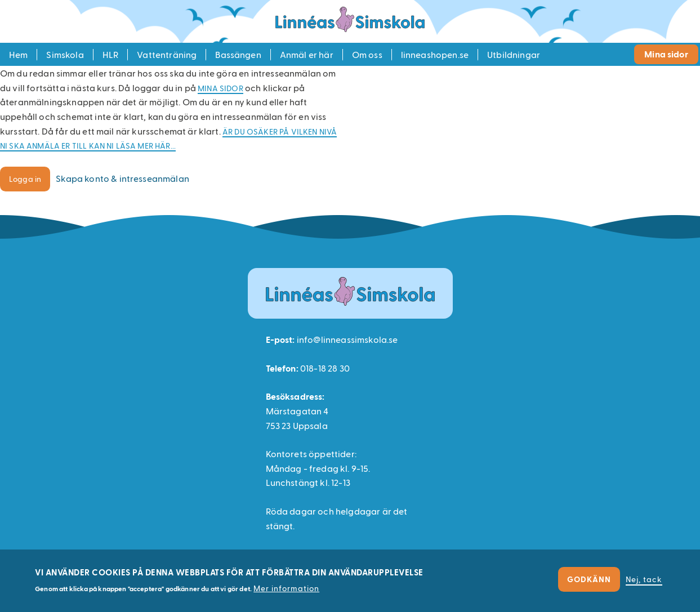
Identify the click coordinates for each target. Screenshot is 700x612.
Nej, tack (644, 579)
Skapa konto (122, 178)
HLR (110, 54)
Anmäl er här (307, 54)
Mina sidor (666, 54)
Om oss (367, 54)
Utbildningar (514, 54)
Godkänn (589, 579)
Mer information (286, 588)
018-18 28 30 (325, 368)
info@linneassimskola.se (347, 339)
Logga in (25, 179)
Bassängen (238, 54)
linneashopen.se (435, 54)
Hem (18, 54)
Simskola (65, 54)
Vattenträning (167, 54)
